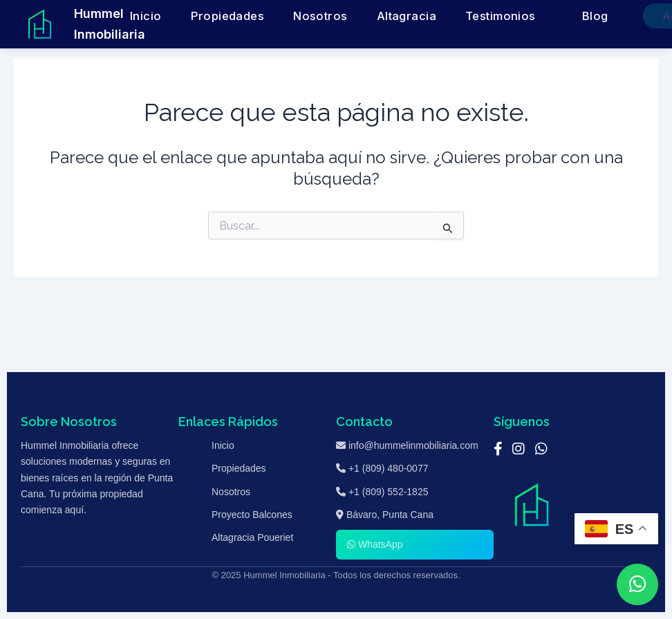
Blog (516, 16)
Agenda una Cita (601, 16)
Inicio (190, 16)
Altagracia (377, 16)
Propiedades (249, 16)
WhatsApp (375, 544)
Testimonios (444, 16)
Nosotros (317, 16)
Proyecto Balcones (252, 515)
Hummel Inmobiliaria (110, 24)
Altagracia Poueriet (252, 537)
